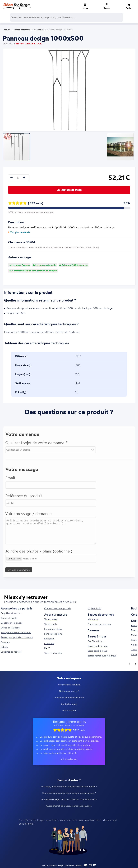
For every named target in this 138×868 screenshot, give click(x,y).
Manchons (93, 619)
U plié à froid (94, 608)
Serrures (5, 642)
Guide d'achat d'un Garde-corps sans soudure (69, 806)
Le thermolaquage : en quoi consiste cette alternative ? (69, 799)
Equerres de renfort (11, 652)
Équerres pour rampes (99, 624)
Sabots (4, 647)
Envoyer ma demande (19, 572)
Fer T (47, 648)
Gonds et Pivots (9, 618)
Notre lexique (69, 710)
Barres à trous (97, 636)
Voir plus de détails (19, 232)
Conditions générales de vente (69, 697)
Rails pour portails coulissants (16, 632)
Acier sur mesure (56, 614)
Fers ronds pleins (53, 629)
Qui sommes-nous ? (69, 691)
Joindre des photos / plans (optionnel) (39, 553)
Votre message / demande (29, 516)
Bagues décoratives (101, 614)
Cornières (49, 643)
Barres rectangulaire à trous (102, 656)
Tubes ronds (51, 624)
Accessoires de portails (17, 608)
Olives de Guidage (10, 628)
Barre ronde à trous (98, 646)
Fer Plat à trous (96, 641)
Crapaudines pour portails (57, 608)
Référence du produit (24, 498)
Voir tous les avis (69, 759)
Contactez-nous (69, 704)
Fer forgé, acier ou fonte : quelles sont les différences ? (69, 786)
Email (10, 480)
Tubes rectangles (53, 653)
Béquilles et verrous (11, 613)
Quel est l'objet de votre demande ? (37, 445)
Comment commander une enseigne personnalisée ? (69, 793)
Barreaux (94, 630)
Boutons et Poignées (12, 623)
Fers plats (49, 639)
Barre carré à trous (97, 651)
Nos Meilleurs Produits (69, 685)
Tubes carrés (51, 619)
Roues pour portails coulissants (17, 637)
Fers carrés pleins (53, 634)
